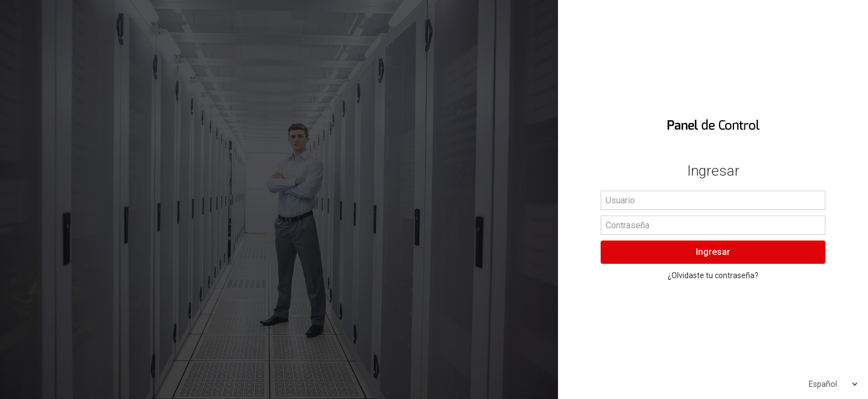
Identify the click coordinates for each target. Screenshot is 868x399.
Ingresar (713, 252)
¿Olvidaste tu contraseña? (713, 275)
